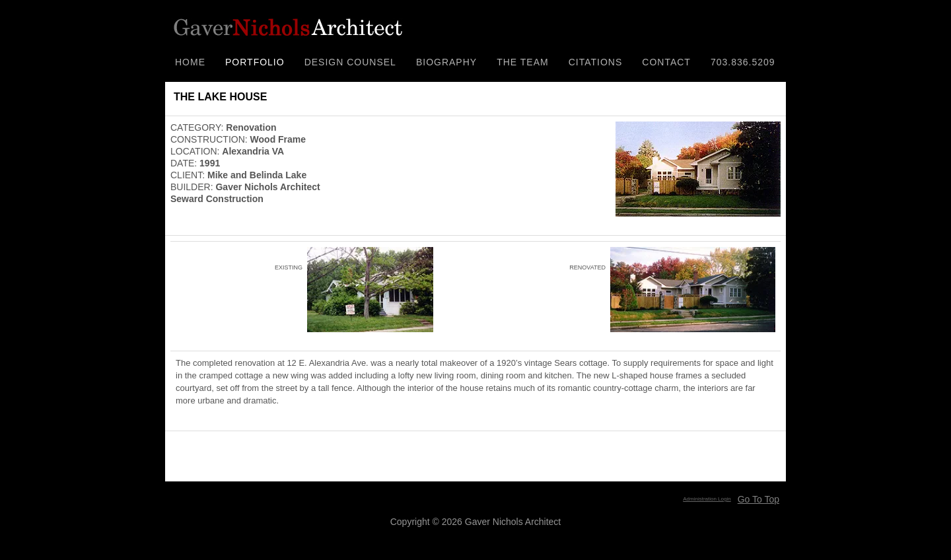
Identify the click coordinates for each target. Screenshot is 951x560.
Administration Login (707, 499)
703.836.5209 (743, 62)
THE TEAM (523, 62)
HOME (190, 62)
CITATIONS (596, 62)
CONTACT (666, 62)
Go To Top (758, 499)
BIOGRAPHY (446, 62)
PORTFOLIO (255, 62)
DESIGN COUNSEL (350, 62)
